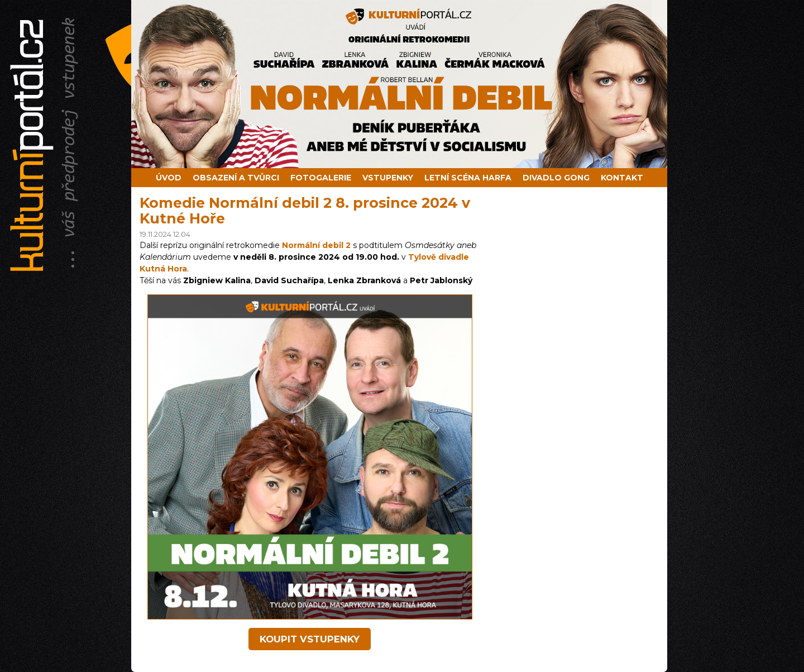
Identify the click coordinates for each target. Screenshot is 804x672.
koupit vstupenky (310, 639)
